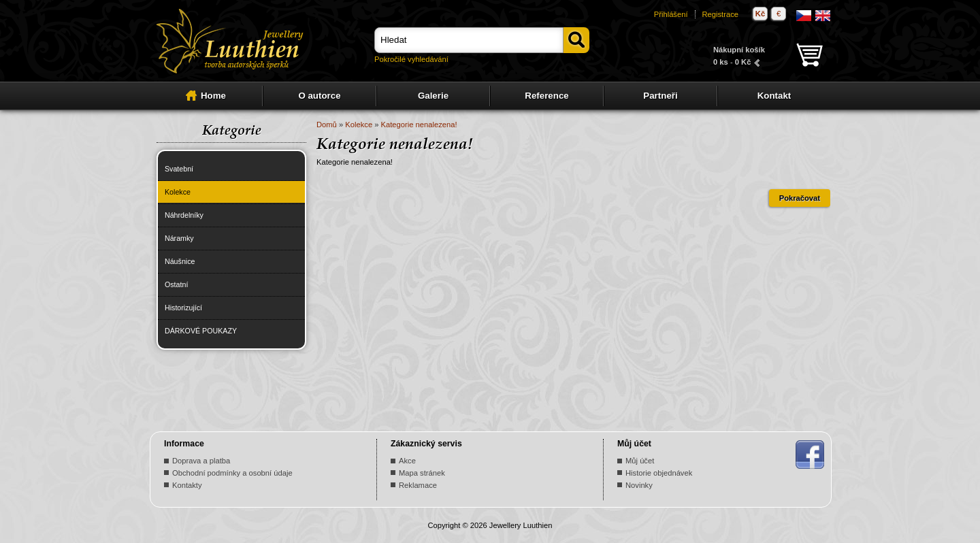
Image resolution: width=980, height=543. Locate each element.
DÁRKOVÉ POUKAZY (201, 331)
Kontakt (774, 96)
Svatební (179, 169)
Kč (760, 14)
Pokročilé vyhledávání (411, 59)
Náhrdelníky (184, 215)
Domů (327, 125)
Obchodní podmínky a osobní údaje (232, 473)
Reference (546, 96)
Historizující (183, 308)
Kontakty (187, 485)
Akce (407, 461)
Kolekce (178, 192)
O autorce (319, 96)
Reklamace (418, 485)
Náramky (179, 238)
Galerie (433, 96)
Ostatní (176, 284)
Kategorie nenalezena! (419, 125)
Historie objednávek (659, 473)
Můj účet (640, 461)
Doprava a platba (201, 461)
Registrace (720, 14)
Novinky (639, 485)
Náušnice (180, 261)
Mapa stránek (422, 473)
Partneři (660, 96)
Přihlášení (671, 14)
